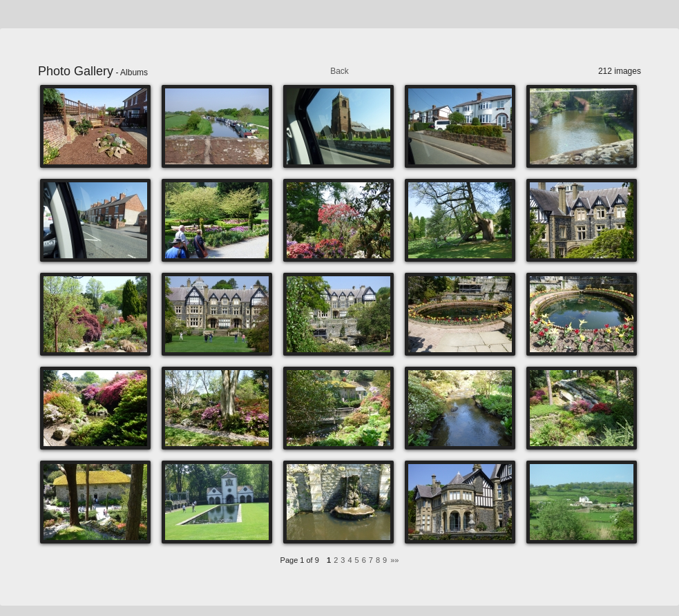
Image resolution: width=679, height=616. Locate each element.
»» (394, 560)
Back (339, 71)
